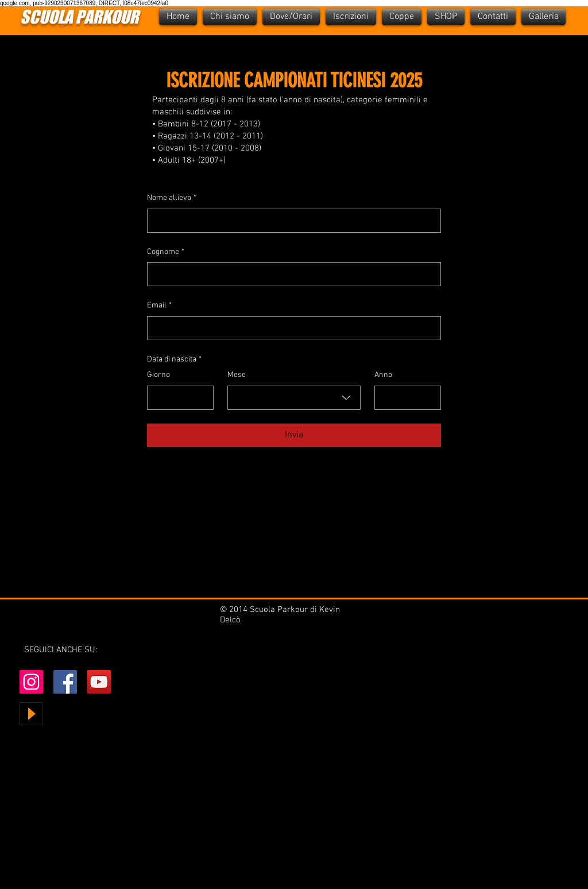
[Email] (291, 328)
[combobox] (294, 398)
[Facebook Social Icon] (65, 682)
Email (159, 306)
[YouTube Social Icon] (99, 682)
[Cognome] (291, 274)
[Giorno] (177, 398)
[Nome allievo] (291, 221)
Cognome (166, 252)
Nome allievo (172, 198)
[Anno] (404, 398)
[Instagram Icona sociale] (31, 682)
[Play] (31, 714)
